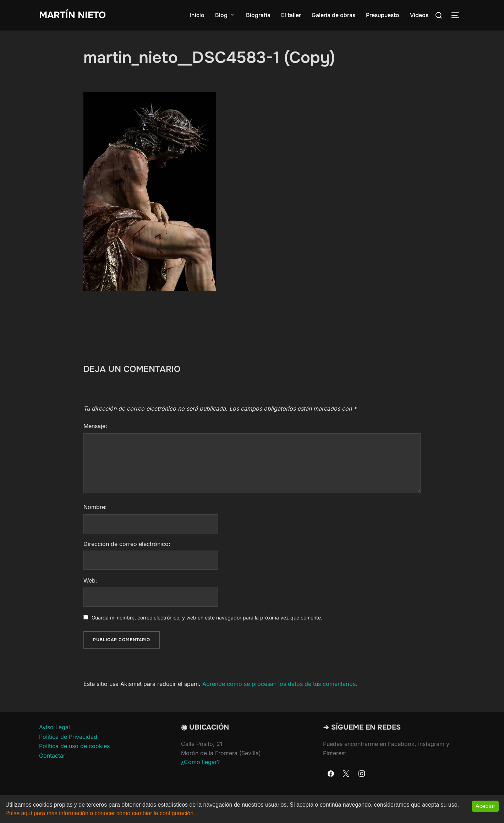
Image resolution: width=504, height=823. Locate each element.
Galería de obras (333, 15)
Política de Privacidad (68, 737)
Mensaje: (95, 426)
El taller (291, 15)
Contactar (52, 756)
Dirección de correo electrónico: (127, 544)
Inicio (197, 15)
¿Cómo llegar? (200, 762)
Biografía (258, 15)
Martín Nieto (72, 15)
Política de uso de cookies (74, 746)
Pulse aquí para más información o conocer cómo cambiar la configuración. (100, 813)
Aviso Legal (54, 727)
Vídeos (419, 15)
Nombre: (95, 507)
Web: (90, 580)
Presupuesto (383, 15)
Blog (225, 15)
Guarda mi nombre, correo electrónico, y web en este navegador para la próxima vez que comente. (207, 618)
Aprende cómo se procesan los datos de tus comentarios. (280, 684)
